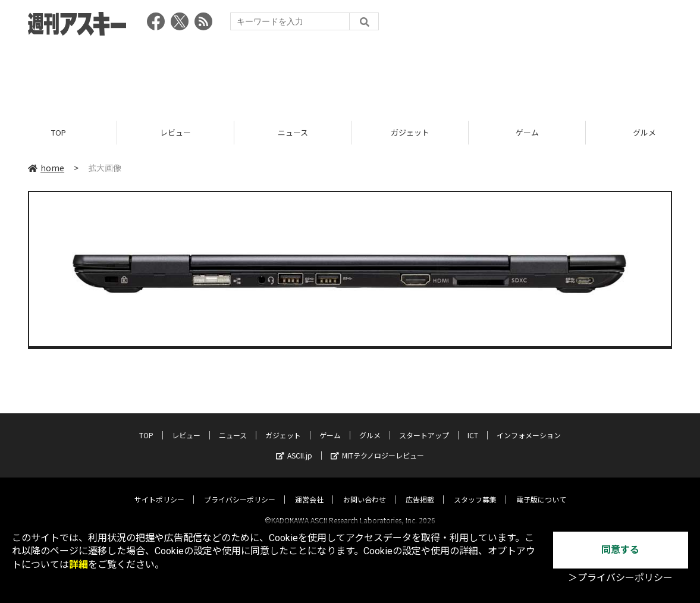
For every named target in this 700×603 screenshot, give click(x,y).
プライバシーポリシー (240, 489)
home (46, 168)
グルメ (370, 424)
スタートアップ (424, 424)
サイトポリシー (159, 489)
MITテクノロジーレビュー (377, 445)
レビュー (175, 132)
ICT (473, 424)
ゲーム (527, 132)
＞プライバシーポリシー (620, 578)
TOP (59, 132)
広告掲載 (420, 489)
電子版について (541, 489)
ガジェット (410, 132)
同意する (620, 550)
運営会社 (309, 489)
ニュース (293, 132)
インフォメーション (529, 424)
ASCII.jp (294, 445)
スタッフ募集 (475, 489)
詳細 (79, 565)
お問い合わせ (365, 489)
